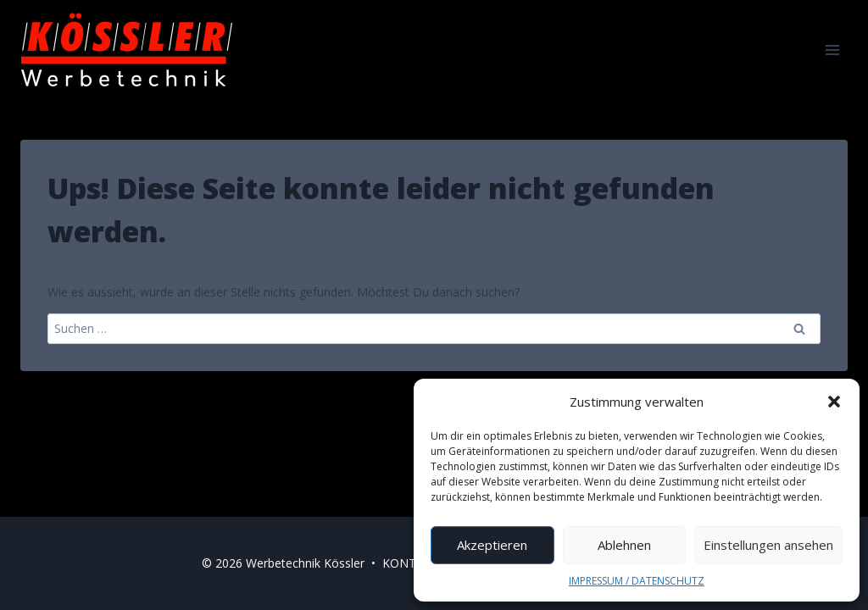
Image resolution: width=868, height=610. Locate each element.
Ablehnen (624, 545)
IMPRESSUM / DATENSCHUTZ (637, 581)
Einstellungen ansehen (768, 545)
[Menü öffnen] (832, 50)
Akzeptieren (492, 545)
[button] (834, 402)
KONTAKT (411, 563)
